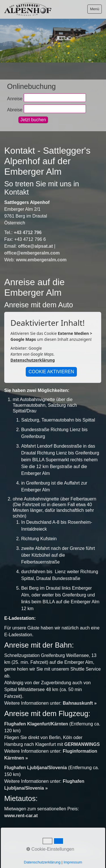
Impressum (53, 847)
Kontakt (32, 847)
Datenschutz (79, 847)
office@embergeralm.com (32, 253)
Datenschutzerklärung (33, 360)
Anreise (15, 98)
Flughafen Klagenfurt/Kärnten (36, 724)
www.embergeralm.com (41, 260)
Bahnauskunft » (80, 703)
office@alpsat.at (35, 246)
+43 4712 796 (28, 232)
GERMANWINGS (82, 744)
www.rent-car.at (21, 816)
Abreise (15, 109)
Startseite (13, 847)
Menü (95, 9)
